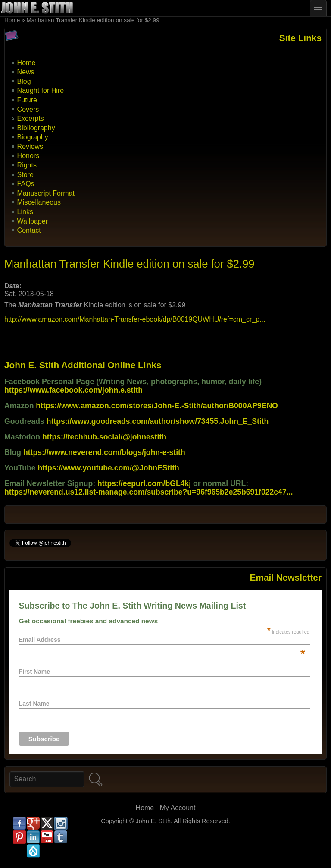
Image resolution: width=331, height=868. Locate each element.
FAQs (26, 184)
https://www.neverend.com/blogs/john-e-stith (104, 452)
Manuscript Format (46, 193)
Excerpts (31, 118)
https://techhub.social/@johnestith (104, 437)
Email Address (162, 640)
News (26, 72)
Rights (27, 165)
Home (12, 20)
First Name (34, 672)
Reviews (30, 147)
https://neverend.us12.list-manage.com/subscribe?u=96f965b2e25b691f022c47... (148, 492)
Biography (33, 137)
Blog (24, 81)
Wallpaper (33, 221)
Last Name (34, 704)
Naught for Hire (41, 90)
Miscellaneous (39, 202)
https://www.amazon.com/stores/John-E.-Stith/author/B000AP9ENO (157, 406)
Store (25, 175)
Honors (28, 156)
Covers (28, 109)
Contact (29, 230)
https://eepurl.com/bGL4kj (144, 483)
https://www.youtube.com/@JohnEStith (109, 468)
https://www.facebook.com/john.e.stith (73, 390)
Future (27, 100)
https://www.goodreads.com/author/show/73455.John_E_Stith (158, 421)
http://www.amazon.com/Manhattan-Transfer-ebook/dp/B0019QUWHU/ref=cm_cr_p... (135, 319)
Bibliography (36, 128)
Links (25, 212)
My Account (178, 808)
